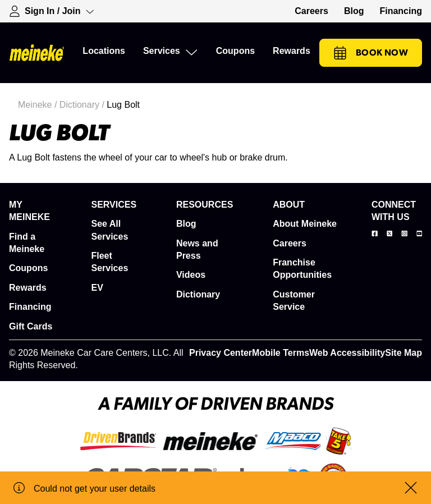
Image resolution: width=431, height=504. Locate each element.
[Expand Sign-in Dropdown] (52, 11)
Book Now (371, 53)
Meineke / (39, 105)
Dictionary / (83, 105)
